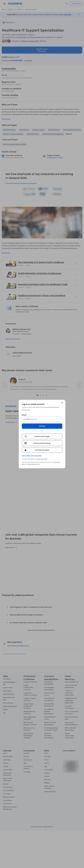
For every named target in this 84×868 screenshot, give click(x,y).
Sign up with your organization (32, 456)
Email (25, 415)
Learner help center (42, 459)
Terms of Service (32, 464)
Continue (42, 426)
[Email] (42, 419)
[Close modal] (62, 403)
